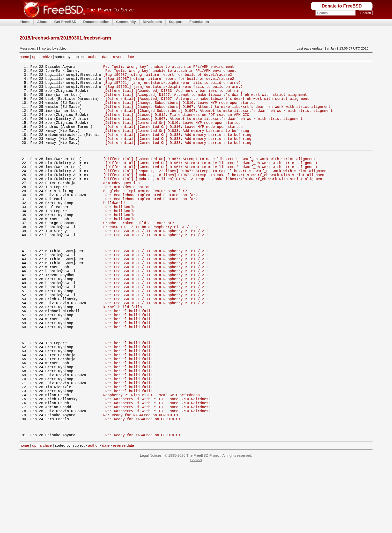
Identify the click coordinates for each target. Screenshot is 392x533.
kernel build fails (122, 351)
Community (126, 22)
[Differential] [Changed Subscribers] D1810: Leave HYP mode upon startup (179, 110)
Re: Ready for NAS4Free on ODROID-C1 (141, 479)
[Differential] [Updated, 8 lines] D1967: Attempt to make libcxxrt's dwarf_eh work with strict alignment (214, 200)
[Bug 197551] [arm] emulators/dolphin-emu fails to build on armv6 (172, 86)
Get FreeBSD (65, 22)
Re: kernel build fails (129, 356)
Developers (152, 22)
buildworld (114, 228)
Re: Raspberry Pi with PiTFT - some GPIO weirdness (158, 460)
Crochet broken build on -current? (139, 252)
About (42, 22)
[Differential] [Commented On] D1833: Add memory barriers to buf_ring (176, 143)
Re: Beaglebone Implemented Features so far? (152, 219)
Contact (196, 527)
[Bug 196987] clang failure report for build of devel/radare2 (168, 77)
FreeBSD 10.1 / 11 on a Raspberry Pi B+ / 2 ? (150, 257)
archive (46, 57)
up (34, 57)
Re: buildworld (120, 233)
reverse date (123, 57)
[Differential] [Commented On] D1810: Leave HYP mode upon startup (172, 134)
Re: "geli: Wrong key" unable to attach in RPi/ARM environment (169, 67)
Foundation (199, 22)
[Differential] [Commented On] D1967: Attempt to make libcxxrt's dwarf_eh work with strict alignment (209, 176)
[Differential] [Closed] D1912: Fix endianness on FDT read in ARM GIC (176, 124)
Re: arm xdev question (128, 209)
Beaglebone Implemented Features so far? (145, 214)
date (106, 57)
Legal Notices (151, 522)
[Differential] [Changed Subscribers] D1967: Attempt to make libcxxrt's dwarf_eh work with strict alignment (217, 115)
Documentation (96, 22)
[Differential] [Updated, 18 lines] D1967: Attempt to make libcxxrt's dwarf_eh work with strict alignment (215, 195)
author (93, 57)
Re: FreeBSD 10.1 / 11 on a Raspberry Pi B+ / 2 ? (157, 261)
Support (176, 22)
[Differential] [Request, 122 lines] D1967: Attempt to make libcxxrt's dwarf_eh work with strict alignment (216, 190)
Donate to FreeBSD (342, 6)
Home (25, 22)
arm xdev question (121, 204)
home (24, 57)
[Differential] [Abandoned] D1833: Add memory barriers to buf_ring (173, 96)
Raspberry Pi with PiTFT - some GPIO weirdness (151, 455)
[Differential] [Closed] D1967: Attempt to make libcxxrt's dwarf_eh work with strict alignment (203, 129)
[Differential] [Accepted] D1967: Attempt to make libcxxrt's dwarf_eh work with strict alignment (205, 100)
